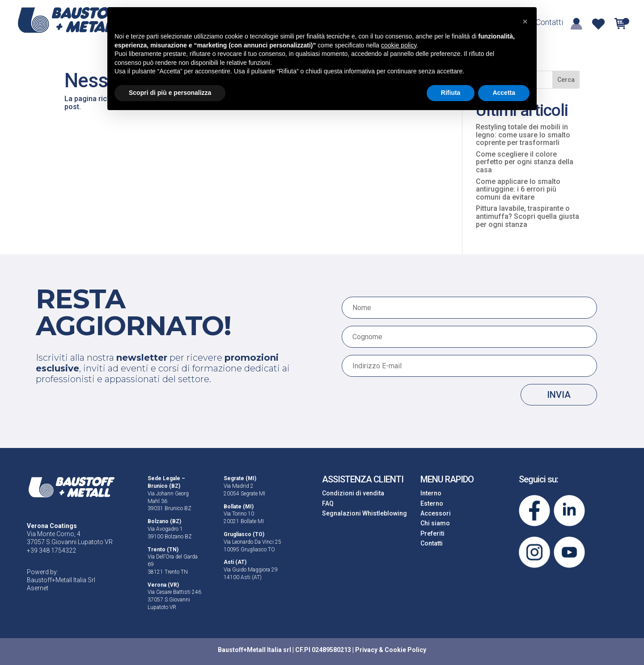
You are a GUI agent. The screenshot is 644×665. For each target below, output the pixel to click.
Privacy (366, 650)
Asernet (38, 588)
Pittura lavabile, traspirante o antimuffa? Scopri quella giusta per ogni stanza (527, 216)
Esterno (432, 503)
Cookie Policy (405, 650)
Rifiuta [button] (451, 93)
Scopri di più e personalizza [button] (170, 93)
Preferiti (432, 533)
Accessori (436, 513)
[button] (525, 21)
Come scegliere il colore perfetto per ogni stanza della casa (525, 162)
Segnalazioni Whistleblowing (364, 513)
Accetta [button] (504, 93)
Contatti (549, 23)
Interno (431, 493)
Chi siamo (435, 523)
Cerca (566, 80)
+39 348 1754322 (51, 550)
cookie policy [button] (399, 45)
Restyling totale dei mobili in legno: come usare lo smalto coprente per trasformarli (523, 135)
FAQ (328, 503)
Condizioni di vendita (353, 493)
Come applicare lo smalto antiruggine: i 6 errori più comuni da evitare (518, 189)
